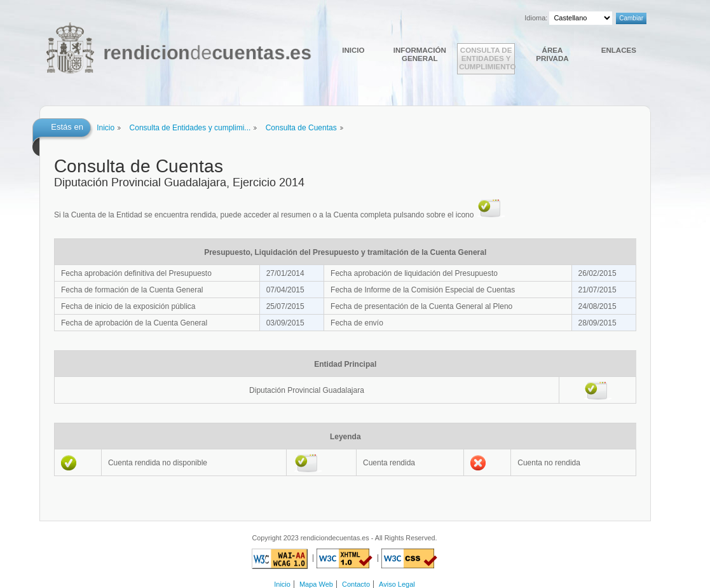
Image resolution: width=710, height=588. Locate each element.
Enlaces (619, 50)
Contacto (356, 584)
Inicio (353, 50)
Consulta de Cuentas (301, 128)
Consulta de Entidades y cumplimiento (487, 58)
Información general (420, 54)
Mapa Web (316, 584)
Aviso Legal (397, 584)
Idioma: (536, 18)
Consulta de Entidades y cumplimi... (190, 128)
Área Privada (552, 54)
